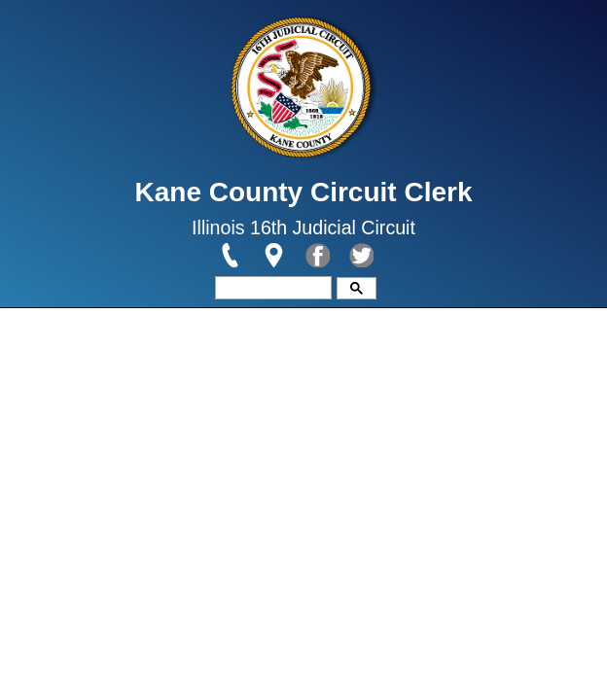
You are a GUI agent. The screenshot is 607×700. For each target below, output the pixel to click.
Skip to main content (75, 12)
